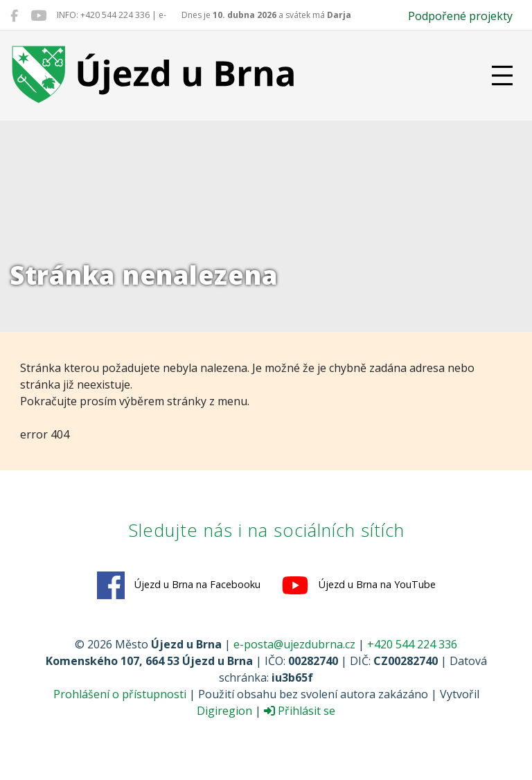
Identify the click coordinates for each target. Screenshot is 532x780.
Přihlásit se (300, 711)
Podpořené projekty (460, 16)
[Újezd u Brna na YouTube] (38, 15)
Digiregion (224, 711)
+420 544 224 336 (412, 644)
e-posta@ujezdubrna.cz (294, 644)
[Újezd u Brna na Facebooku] (14, 15)
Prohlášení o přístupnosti (120, 694)
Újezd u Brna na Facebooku (179, 585)
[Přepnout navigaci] (502, 76)
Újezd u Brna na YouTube (358, 585)
